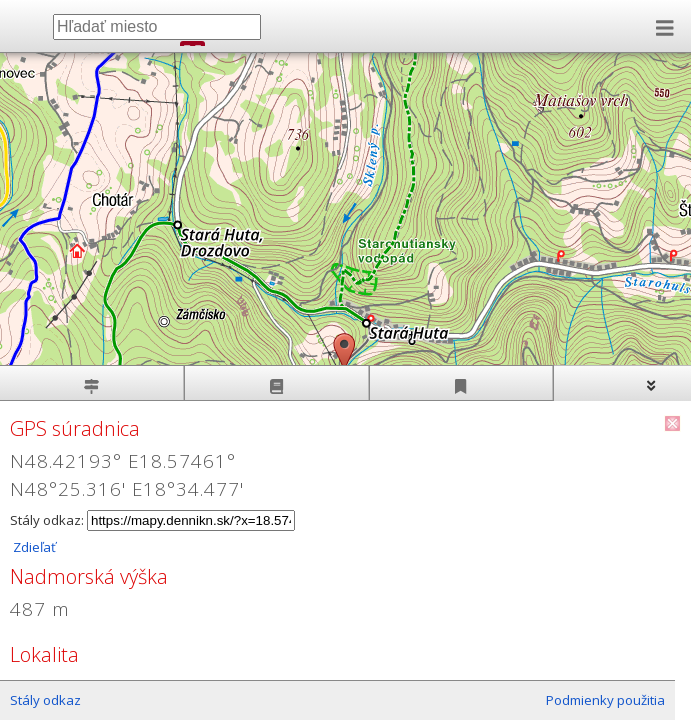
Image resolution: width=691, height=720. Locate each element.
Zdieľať (33, 547)
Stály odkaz (45, 700)
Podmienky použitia (605, 700)
